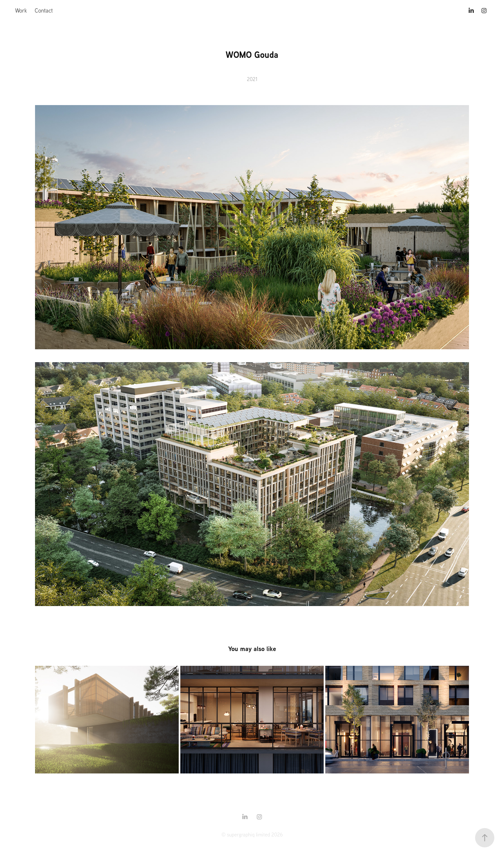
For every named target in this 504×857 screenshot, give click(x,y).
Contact (44, 10)
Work (21, 10)
